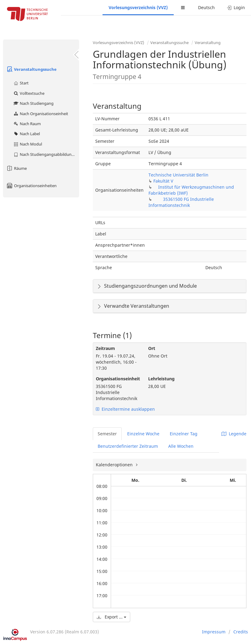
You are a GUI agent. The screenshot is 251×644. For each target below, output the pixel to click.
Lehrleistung (161, 379)
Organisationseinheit (117, 379)
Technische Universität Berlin (178, 175)
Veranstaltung (208, 43)
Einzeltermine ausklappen (125, 409)
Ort (152, 348)
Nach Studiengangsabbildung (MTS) (46, 154)
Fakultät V (163, 181)
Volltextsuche (29, 93)
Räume (16, 168)
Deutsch (206, 7)
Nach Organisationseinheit (41, 114)
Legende (234, 434)
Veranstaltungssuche (31, 69)
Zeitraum (105, 348)
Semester (107, 434)
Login (236, 7)
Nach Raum (27, 124)
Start (21, 83)
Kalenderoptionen (115, 465)
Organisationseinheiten (31, 186)
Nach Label (26, 134)
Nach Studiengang (33, 103)
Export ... (112, 617)
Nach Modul (28, 144)
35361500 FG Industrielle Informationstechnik (181, 202)
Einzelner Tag (184, 434)
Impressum (214, 632)
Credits (241, 632)
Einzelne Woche (143, 434)
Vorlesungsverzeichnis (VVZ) (138, 7)
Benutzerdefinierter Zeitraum (128, 446)
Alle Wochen (181, 446)
